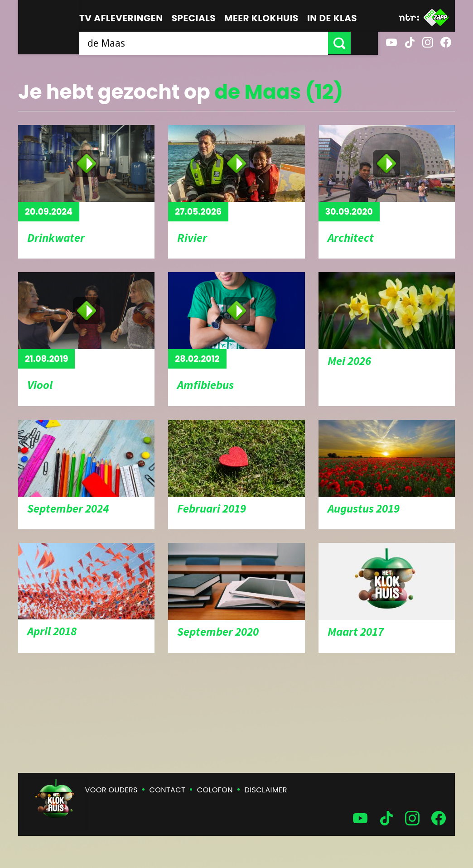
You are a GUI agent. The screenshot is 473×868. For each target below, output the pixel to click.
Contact (167, 790)
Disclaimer (266, 790)
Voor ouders (111, 790)
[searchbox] (217, 43)
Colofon (215, 790)
